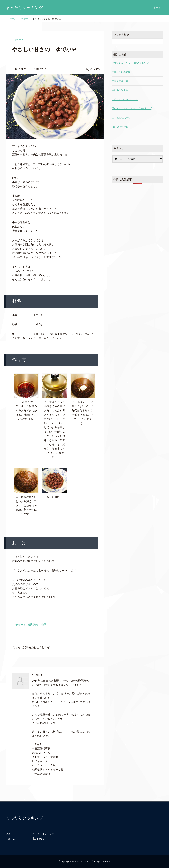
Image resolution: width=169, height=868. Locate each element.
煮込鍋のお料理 (37, 625)
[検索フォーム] (134, 41)
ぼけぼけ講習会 (120, 127)
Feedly (41, 839)
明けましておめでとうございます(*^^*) (132, 108)
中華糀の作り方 (120, 81)
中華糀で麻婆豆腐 (121, 72)
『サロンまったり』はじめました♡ (130, 63)
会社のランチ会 (120, 90)
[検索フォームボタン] (160, 41)
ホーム (157, 8)
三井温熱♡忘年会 (121, 118)
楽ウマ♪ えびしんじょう (125, 99)
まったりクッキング (25, 8)
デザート (21, 625)
